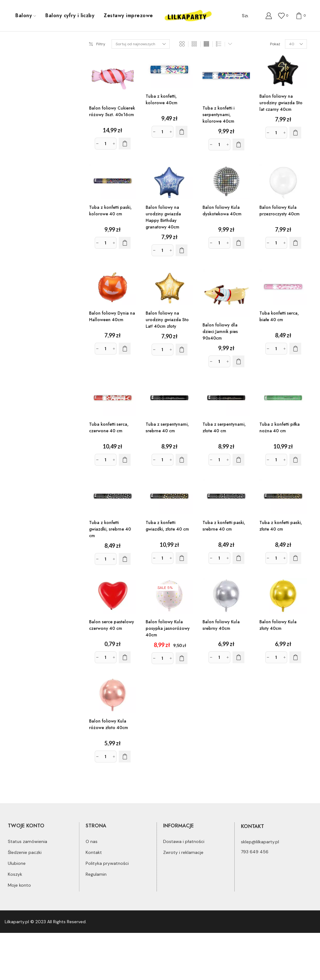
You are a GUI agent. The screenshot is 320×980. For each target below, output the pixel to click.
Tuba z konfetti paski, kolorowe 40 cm (110, 211)
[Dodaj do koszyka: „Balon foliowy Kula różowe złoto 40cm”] (125, 757)
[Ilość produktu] (106, 144)
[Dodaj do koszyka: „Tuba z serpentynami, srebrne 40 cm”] (182, 460)
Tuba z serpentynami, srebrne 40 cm (167, 427)
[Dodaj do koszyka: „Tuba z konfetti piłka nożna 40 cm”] (295, 460)
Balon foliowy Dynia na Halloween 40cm (112, 316)
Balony (26, 15)
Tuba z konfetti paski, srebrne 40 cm (224, 526)
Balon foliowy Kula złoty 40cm (278, 625)
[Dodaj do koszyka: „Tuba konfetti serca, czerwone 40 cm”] (125, 460)
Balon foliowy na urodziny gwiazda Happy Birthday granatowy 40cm (163, 217)
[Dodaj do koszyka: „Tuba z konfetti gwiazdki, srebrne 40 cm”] (125, 559)
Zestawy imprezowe (128, 15)
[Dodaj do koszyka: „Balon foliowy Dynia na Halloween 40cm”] (125, 349)
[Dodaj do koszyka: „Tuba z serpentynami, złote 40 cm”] (238, 460)
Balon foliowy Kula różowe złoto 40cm (109, 724)
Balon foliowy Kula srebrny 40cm (221, 625)
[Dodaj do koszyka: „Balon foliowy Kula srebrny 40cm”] (238, 657)
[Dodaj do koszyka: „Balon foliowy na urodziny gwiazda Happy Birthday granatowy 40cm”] (182, 250)
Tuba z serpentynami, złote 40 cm (224, 427)
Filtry (97, 44)
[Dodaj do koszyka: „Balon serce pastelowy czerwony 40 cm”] (125, 657)
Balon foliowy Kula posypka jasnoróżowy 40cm (168, 628)
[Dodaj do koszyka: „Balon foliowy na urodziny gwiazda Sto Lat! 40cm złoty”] (182, 350)
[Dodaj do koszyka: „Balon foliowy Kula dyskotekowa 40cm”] (238, 243)
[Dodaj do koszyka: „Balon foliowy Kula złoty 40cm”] (295, 657)
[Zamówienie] (141, 44)
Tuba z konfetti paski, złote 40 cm (281, 526)
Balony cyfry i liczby (70, 15)
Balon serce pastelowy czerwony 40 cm (112, 625)
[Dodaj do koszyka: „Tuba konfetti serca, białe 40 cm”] (295, 349)
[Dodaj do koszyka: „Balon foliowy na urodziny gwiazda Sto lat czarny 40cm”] (295, 133)
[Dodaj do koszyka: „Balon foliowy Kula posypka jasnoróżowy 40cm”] (182, 658)
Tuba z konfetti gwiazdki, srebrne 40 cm (110, 529)
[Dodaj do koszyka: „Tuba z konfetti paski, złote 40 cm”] (295, 558)
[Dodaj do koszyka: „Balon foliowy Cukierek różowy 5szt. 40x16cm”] (125, 144)
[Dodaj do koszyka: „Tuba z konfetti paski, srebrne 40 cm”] (238, 558)
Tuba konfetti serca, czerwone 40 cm (109, 427)
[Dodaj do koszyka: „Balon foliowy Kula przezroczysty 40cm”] (295, 243)
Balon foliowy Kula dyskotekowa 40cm (222, 211)
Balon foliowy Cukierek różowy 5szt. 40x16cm (112, 111)
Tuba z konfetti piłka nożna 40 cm (280, 427)
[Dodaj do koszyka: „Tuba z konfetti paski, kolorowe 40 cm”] (125, 243)
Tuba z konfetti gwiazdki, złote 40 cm (167, 526)
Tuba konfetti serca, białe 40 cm (279, 316)
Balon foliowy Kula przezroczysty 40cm (280, 211)
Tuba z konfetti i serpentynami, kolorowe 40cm (218, 115)
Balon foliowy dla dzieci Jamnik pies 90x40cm (220, 331)
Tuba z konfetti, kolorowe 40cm (162, 99)
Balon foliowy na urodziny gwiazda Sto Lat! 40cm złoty (167, 320)
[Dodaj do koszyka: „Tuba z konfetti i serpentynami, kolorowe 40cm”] (238, 145)
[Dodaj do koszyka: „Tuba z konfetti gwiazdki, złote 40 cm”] (182, 558)
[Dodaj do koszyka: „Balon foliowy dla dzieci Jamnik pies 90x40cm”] (238, 361)
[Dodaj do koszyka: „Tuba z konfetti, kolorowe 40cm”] (182, 132)
